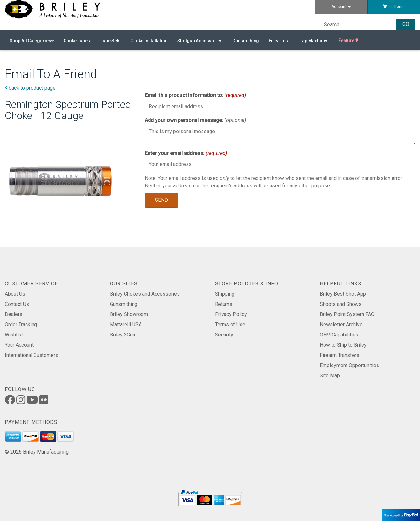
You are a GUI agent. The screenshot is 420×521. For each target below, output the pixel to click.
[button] (394, 7)
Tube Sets (111, 41)
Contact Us (17, 304)
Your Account (19, 345)
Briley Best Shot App (343, 294)
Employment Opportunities (349, 365)
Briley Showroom (129, 314)
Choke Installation (149, 41)
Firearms (278, 41)
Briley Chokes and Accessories (145, 294)
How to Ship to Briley (343, 345)
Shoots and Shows (341, 304)
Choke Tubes (77, 41)
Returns (224, 304)
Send (161, 200)
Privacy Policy (231, 314)
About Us (15, 294)
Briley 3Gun (122, 335)
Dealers (14, 314)
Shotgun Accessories (200, 41)
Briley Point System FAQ (347, 314)
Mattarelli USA (126, 325)
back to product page (30, 88)
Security (224, 335)
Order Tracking (21, 325)
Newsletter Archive (341, 325)
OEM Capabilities (339, 335)
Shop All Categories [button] (32, 41)
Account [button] (341, 7)
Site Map (330, 376)
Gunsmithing (246, 41)
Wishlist (14, 335)
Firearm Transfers (340, 355)
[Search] (358, 24)
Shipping (225, 294)
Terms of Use (230, 325)
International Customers (31, 355)
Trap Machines (313, 41)
